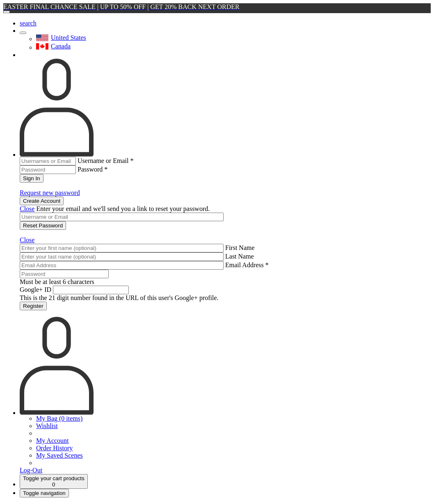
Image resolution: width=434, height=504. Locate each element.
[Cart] (54, 481)
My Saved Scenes (59, 455)
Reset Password (43, 226)
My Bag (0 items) (59, 418)
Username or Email (105, 161)
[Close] (7, 12)
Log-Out (31, 470)
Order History (54, 448)
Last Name (240, 256)
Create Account (42, 201)
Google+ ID (35, 290)
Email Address (247, 265)
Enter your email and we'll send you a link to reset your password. (123, 209)
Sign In (32, 178)
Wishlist (47, 426)
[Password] (64, 274)
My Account (53, 441)
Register (33, 306)
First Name (240, 248)
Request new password (50, 193)
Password (93, 169)
